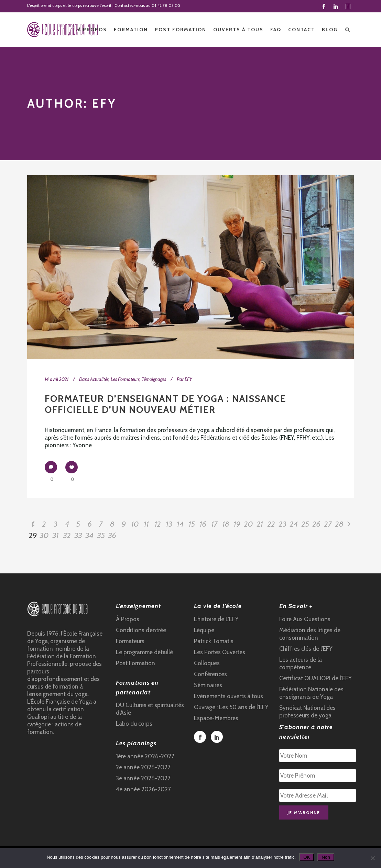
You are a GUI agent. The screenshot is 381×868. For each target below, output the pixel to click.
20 (249, 524)
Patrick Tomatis (214, 641)
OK (307, 857)
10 (135, 524)
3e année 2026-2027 (143, 778)
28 (339, 524)
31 (56, 535)
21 (260, 524)
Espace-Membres (216, 718)
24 (294, 524)
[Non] (372, 858)
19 (237, 524)
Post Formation (135, 663)
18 (226, 524)
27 (328, 524)
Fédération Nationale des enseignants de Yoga (311, 693)
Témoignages (154, 379)
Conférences (210, 674)
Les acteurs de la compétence (301, 663)
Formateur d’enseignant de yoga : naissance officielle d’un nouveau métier (165, 404)
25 (305, 524)
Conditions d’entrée (141, 630)
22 (271, 524)
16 (203, 524)
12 (158, 524)
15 (192, 524)
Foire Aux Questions (305, 619)
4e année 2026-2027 (143, 789)
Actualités (99, 379)
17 (215, 524)
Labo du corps (134, 724)
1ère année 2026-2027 (145, 756)
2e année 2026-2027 (143, 767)
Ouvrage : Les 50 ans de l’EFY (231, 707)
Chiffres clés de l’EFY (306, 649)
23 (283, 524)
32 (67, 535)
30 (44, 535)
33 (78, 535)
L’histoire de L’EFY (216, 619)
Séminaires (208, 685)
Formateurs (130, 641)
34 (90, 535)
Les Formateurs (125, 379)
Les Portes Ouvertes (220, 652)
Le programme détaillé (144, 652)
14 (180, 524)
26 (317, 524)
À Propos (128, 619)
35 (101, 535)
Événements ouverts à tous (228, 696)
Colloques (207, 663)
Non (326, 857)
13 (169, 524)
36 (112, 535)
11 (146, 524)
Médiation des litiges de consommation (310, 634)
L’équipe (204, 630)
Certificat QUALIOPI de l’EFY (315, 678)
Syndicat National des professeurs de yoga (307, 712)
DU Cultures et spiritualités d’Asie (150, 709)
